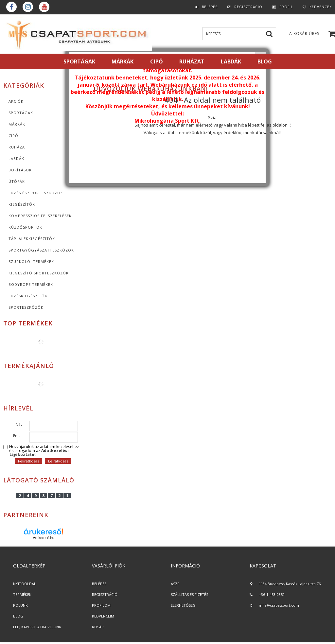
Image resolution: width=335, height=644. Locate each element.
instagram (28, 7)
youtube (44, 7)
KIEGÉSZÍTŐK (22, 204)
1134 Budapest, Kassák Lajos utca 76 (290, 584)
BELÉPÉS (99, 584)
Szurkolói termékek (31, 261)
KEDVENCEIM (103, 616)
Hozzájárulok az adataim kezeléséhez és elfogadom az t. (44, 451)
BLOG (18, 616)
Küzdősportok (25, 227)
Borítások (20, 170)
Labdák (16, 158)
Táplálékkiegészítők (32, 239)
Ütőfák (17, 181)
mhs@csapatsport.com (279, 605)
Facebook (11, 7)
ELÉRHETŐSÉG (183, 605)
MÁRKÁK (123, 61)
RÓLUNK (20, 605)
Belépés (210, 7)
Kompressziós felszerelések (40, 216)
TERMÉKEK (22, 594)
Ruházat (18, 147)
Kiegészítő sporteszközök (39, 273)
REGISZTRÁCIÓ (105, 594)
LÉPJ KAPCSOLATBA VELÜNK (37, 627)
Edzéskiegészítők (28, 296)
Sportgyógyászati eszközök (41, 250)
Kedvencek (321, 7)
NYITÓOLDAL (25, 584)
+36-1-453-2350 (272, 594)
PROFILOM (101, 605)
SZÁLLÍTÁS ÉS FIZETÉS (189, 594)
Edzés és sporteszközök (36, 193)
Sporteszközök (26, 307)
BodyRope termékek (31, 284)
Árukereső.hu (43, 538)
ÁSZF (175, 584)
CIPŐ (13, 136)
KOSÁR (98, 627)
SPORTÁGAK (79, 61)
